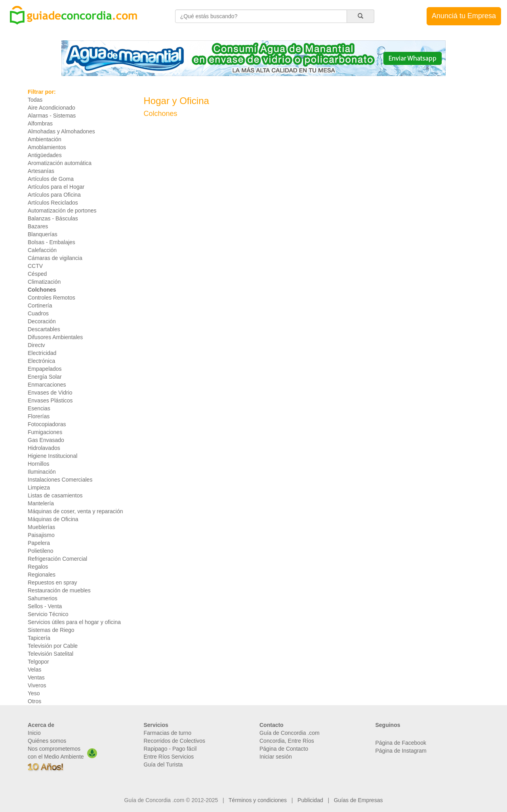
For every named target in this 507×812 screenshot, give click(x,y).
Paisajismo (41, 535)
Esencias (39, 408)
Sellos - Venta (45, 606)
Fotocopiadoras (47, 424)
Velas (34, 670)
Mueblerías (41, 527)
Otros (34, 701)
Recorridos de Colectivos (175, 741)
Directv (36, 345)
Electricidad (42, 353)
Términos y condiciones (258, 800)
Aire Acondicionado (51, 108)
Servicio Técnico (48, 614)
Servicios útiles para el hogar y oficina (74, 622)
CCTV (35, 266)
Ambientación (45, 139)
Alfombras (40, 123)
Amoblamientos (47, 147)
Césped (37, 274)
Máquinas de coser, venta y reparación (75, 511)
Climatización (44, 282)
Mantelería (41, 503)
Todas (35, 100)
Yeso (34, 693)
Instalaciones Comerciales (60, 480)
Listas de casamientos (55, 495)
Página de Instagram (401, 751)
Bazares (38, 226)
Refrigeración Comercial (57, 559)
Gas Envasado (46, 440)
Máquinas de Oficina (53, 519)
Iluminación (42, 472)
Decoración (42, 321)
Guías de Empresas (358, 800)
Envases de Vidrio (50, 393)
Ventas (36, 677)
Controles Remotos (51, 298)
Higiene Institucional (52, 456)
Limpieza (39, 488)
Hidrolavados (44, 448)
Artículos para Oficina (54, 195)
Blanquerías (43, 234)
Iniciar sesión (276, 757)
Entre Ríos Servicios (169, 757)
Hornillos (38, 464)
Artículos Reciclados (53, 203)
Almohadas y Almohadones (61, 131)
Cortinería (40, 305)
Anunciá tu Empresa (464, 16)
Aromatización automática (60, 163)
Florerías (39, 416)
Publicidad (310, 800)
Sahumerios (43, 598)
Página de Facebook (401, 743)
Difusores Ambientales (55, 337)
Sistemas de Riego (51, 630)
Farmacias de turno (168, 733)
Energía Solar (45, 377)
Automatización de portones (62, 211)
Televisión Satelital (51, 654)
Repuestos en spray (52, 582)
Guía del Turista (163, 765)
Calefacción (42, 250)
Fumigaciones (45, 432)
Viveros (37, 685)
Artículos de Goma (51, 179)
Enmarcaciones (47, 385)
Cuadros (38, 313)
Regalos (38, 567)
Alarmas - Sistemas (52, 116)
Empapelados (45, 369)
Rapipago (156, 749)
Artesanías (41, 171)
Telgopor (38, 662)
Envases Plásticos (50, 400)
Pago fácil (184, 749)
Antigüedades (45, 155)
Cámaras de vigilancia (55, 258)
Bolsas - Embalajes (51, 242)
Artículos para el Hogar (56, 187)
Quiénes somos (47, 741)
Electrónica (41, 361)
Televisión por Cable (53, 646)
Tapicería (39, 638)
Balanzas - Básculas (53, 218)
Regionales (42, 575)
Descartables (44, 329)
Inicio (34, 733)
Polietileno (41, 551)
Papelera (39, 543)
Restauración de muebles (59, 590)
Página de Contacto (284, 749)
